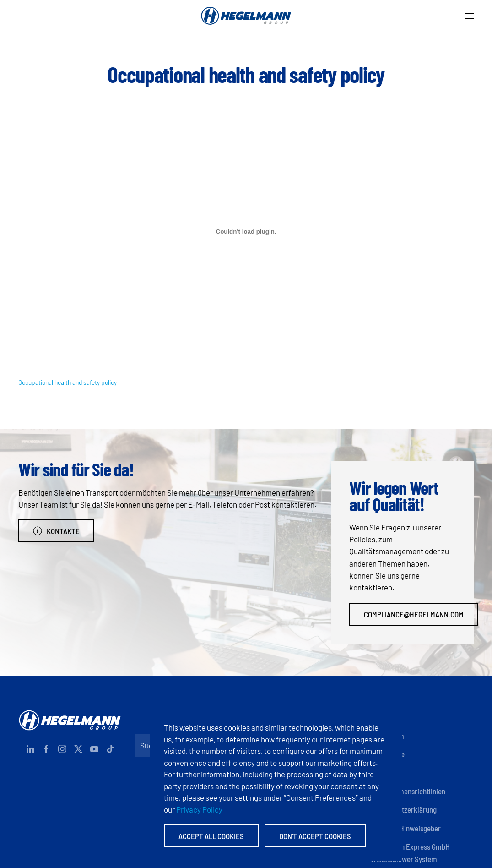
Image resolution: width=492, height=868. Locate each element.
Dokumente (387, 754)
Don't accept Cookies (315, 836)
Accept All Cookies (211, 836)
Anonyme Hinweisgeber (405, 828)
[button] (469, 16)
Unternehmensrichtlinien (408, 791)
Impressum (387, 736)
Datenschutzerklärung (403, 809)
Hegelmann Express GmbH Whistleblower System (410, 852)
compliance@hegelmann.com (414, 614)
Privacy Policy (199, 809)
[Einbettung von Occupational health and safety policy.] (246, 232)
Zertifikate (386, 773)
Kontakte (56, 531)
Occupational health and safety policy (68, 382)
